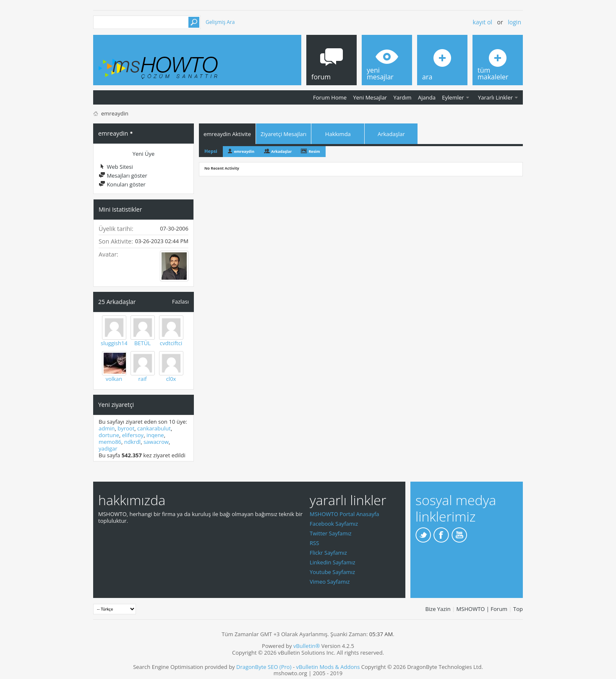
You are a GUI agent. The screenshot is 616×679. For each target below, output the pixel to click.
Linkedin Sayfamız (333, 562)
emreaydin (244, 151)
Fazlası (180, 301)
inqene (155, 435)
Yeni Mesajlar (370, 97)
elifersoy (133, 435)
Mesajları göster (123, 176)
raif (142, 379)
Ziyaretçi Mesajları (283, 134)
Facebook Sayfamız (334, 524)
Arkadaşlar (391, 134)
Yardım (403, 97)
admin (107, 428)
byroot (126, 428)
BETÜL (142, 343)
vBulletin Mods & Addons (328, 667)
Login (514, 22)
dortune (109, 435)
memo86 (110, 442)
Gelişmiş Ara (220, 22)
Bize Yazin (438, 609)
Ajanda (427, 97)
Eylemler (453, 97)
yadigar (108, 448)
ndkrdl (132, 442)
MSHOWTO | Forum (482, 609)
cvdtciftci (171, 343)
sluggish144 (116, 343)
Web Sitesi (116, 167)
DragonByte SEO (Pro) (264, 667)
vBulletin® (307, 646)
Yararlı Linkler (495, 97)
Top (518, 609)
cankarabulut (154, 428)
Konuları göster (122, 184)
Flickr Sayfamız (328, 553)
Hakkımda (338, 134)
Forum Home (330, 97)
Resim (314, 151)
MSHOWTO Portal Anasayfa (345, 514)
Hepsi (211, 151)
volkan (114, 379)
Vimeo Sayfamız (330, 582)
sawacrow (156, 442)
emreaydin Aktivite (227, 134)
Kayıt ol (483, 22)
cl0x (171, 379)
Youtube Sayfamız (332, 572)
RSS (314, 543)
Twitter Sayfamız (331, 533)
